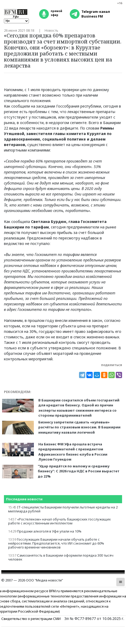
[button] (120, 582)
